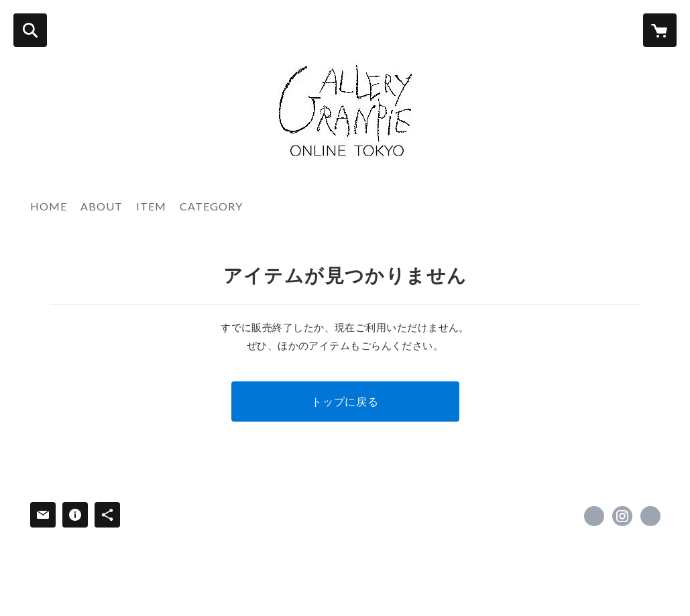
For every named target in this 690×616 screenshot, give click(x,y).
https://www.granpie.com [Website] (650, 516)
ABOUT (102, 206)
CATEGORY (211, 206)
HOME (49, 206)
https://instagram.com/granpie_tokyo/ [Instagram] (622, 516)
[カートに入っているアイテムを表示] (660, 30)
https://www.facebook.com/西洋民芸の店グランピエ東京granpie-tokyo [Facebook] (594, 516)
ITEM (151, 206)
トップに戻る (345, 401)
